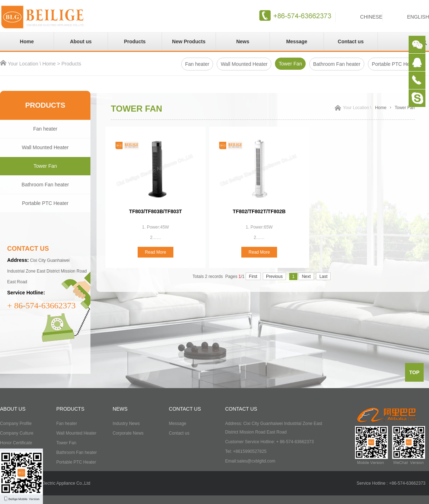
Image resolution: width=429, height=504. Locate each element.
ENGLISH (418, 17)
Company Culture (17, 433)
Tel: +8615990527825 (246, 451)
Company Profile (16, 424)
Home (27, 41)
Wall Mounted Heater (244, 64)
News (243, 41)
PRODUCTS (70, 409)
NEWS (120, 409)
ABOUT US (13, 409)
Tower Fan (290, 64)
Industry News (126, 424)
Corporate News (128, 433)
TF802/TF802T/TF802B (259, 211)
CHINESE (371, 17)
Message (297, 41)
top (415, 372)
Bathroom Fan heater (337, 64)
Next (306, 277)
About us (81, 41)
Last (323, 277)
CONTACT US (185, 409)
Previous (274, 277)
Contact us (351, 41)
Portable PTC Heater (45, 203)
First (253, 277)
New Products (189, 41)
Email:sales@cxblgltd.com (250, 461)
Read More (155, 252)
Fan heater (197, 64)
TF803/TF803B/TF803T (156, 211)
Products (135, 41)
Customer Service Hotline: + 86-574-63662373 (270, 442)
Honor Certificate (16, 443)
